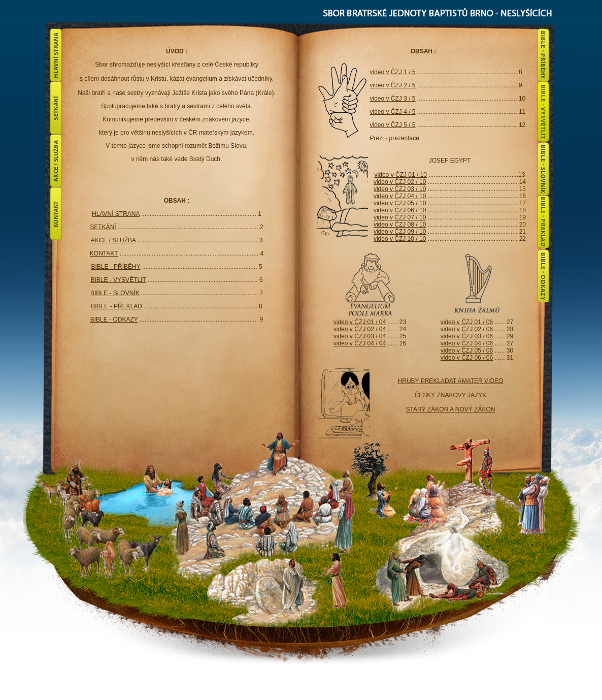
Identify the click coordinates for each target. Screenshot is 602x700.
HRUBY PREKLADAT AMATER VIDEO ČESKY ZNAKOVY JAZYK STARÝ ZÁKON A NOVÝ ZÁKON (451, 395)
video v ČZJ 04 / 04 (360, 343)
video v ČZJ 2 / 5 (393, 85)
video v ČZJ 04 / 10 (400, 196)
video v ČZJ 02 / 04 (360, 329)
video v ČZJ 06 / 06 (467, 358)
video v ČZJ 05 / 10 (400, 203)
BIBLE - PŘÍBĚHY (115, 267)
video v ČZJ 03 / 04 (360, 336)
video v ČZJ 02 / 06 (467, 329)
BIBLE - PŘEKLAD (116, 306)
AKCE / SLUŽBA (113, 240)
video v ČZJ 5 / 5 (393, 125)
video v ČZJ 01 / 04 (360, 322)
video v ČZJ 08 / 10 (400, 225)
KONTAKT (104, 253)
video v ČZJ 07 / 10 (400, 217)
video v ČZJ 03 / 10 (400, 189)
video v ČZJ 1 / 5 (393, 72)
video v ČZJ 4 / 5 (393, 112)
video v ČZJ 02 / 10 (400, 182)
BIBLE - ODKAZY (114, 320)
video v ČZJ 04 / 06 (467, 343)
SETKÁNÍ (103, 227)
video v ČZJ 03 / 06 (467, 336)
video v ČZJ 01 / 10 (401, 175)
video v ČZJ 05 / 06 (467, 351)
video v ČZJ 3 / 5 (393, 99)
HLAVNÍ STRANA (116, 214)
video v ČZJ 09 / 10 (400, 232)
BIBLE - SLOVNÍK (115, 293)
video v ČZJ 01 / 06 (467, 322)
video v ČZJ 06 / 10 (400, 210)
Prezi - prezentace (395, 138)
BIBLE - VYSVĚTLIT (118, 280)
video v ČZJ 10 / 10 (400, 239)
